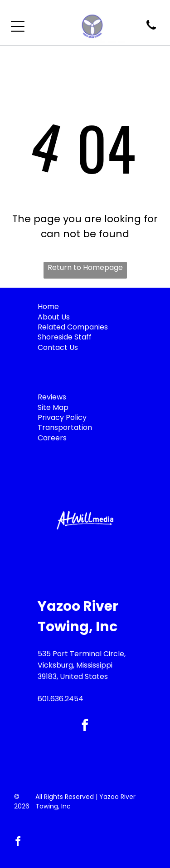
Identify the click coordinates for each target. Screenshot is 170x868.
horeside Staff (67, 337)
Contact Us (58, 347)
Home (48, 307)
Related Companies (73, 327)
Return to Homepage (85, 267)
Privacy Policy (62, 417)
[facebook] (85, 726)
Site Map (53, 407)
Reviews (52, 397)
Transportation (65, 427)
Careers (52, 438)
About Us (54, 317)
